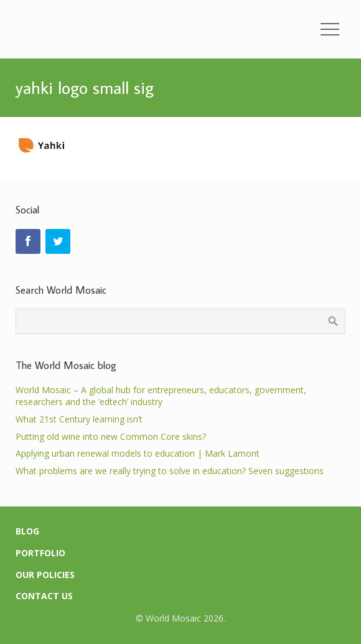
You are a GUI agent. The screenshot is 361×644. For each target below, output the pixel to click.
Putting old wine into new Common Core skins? (111, 436)
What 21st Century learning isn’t (79, 419)
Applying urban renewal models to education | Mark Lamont (138, 453)
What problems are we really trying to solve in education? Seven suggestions (170, 471)
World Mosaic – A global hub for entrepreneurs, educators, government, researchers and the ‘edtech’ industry (161, 396)
